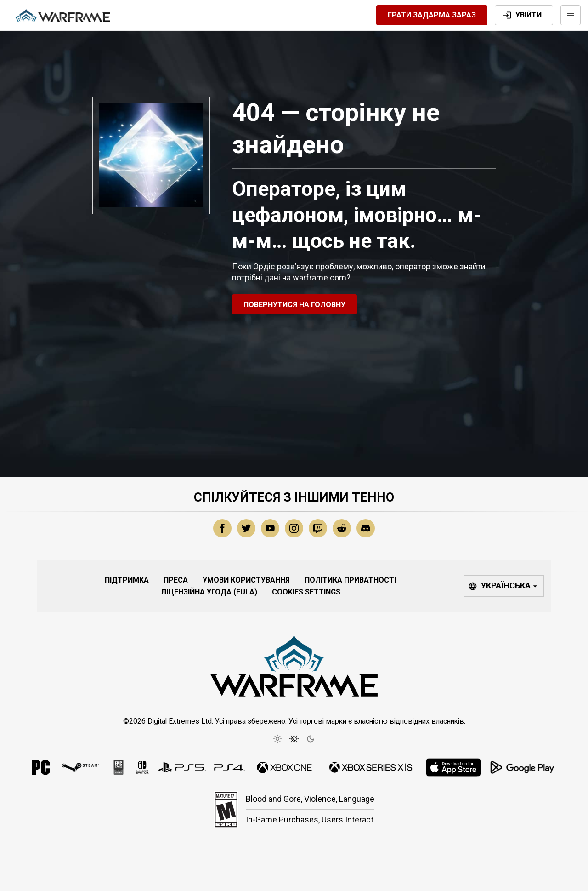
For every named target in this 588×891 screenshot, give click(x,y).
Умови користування (246, 580)
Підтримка (127, 580)
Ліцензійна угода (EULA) (209, 592)
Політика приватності (350, 580)
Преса (176, 580)
